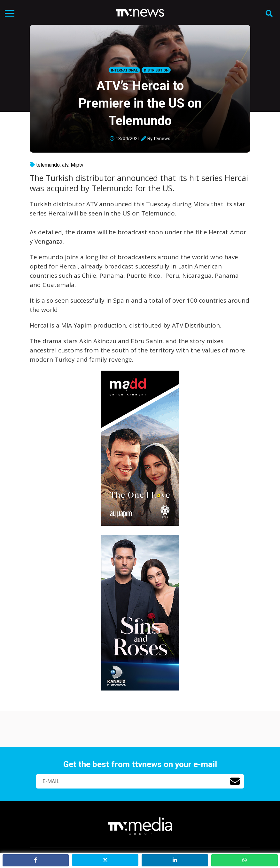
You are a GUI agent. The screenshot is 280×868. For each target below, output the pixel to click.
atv (65, 165)
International (124, 70)
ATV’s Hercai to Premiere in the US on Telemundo (140, 103)
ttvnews (162, 139)
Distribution (156, 70)
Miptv (77, 165)
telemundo (48, 165)
